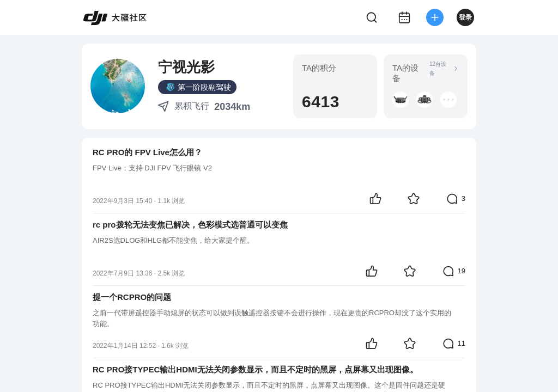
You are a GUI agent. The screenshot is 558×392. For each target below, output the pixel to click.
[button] (401, 100)
